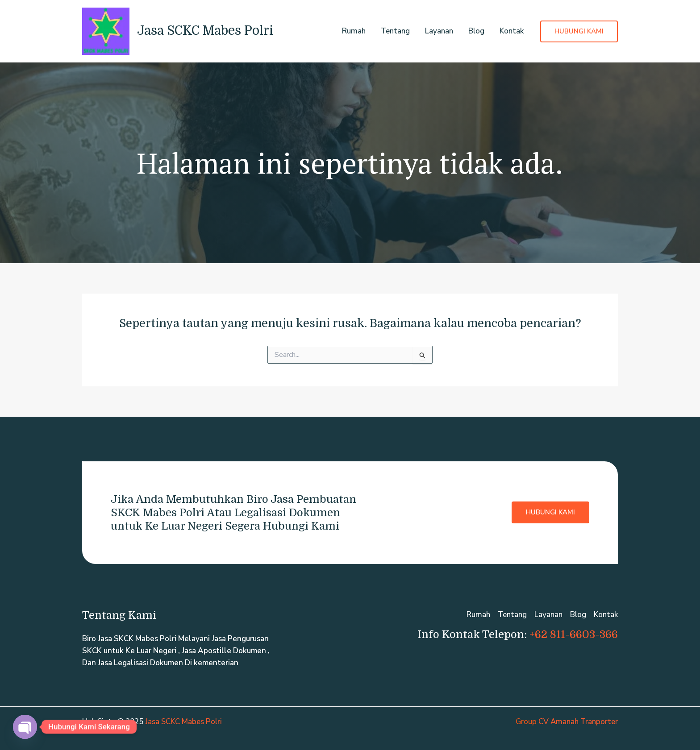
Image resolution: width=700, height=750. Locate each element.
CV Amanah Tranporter (578, 722)
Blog (476, 31)
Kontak (512, 31)
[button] (579, 31)
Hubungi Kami (550, 512)
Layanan (439, 31)
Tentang (395, 31)
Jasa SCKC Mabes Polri (205, 31)
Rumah (354, 31)
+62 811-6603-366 (574, 634)
